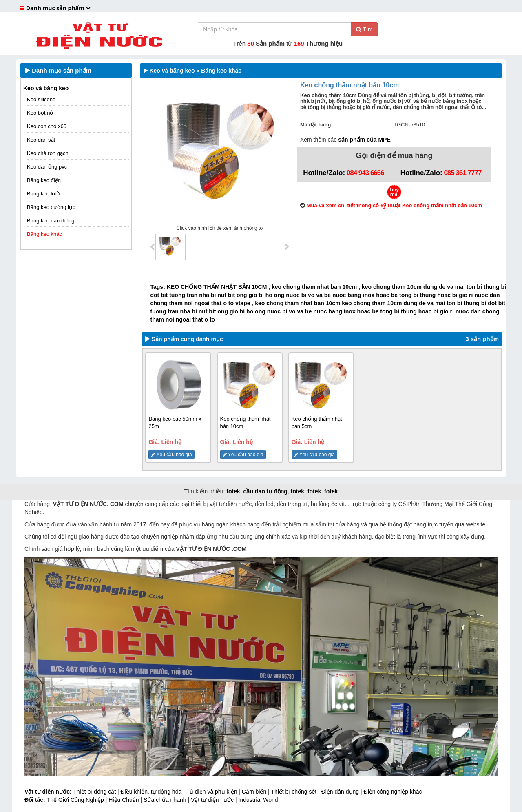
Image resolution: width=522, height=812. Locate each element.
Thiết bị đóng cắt (95, 792)
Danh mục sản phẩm (58, 70)
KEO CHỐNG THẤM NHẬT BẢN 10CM (217, 287)
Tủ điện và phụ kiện (212, 792)
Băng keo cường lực (51, 207)
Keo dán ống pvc (47, 167)
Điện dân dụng (341, 792)
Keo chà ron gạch (48, 153)
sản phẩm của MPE (364, 140)
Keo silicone (41, 99)
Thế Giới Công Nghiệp (76, 800)
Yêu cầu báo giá (171, 455)
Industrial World (258, 800)
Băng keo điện (44, 180)
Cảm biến (255, 792)
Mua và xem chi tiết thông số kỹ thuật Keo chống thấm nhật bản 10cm (394, 205)
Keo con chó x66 (47, 126)
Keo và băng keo (46, 88)
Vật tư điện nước (213, 800)
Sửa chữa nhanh (166, 800)
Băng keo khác (44, 234)
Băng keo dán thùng (51, 221)
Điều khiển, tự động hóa (152, 792)
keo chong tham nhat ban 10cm (314, 287)
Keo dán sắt (41, 140)
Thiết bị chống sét (294, 792)
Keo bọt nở (40, 113)
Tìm (364, 29)
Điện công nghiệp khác (393, 792)
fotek (233, 491)
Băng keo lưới (43, 194)
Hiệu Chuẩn (124, 800)
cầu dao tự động (265, 491)
